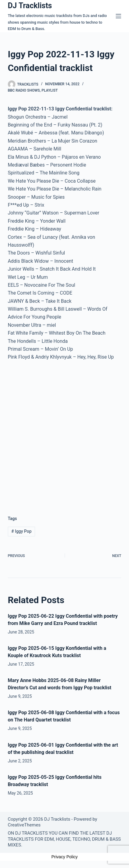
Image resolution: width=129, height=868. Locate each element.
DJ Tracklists (30, 6)
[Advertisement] (64, 433)
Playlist (50, 90)
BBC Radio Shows (24, 90)
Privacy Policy (64, 857)
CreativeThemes (24, 825)
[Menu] (118, 16)
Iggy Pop (22, 531)
